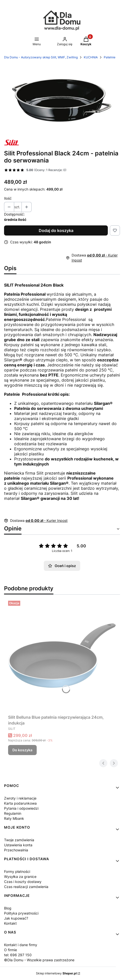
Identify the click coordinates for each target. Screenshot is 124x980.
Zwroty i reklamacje (20, 798)
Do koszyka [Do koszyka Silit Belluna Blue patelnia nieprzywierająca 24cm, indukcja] (22, 750)
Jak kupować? (16, 918)
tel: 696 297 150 (18, 955)
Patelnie (110, 57)
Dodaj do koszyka (56, 230)
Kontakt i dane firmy (21, 945)
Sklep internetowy (56, 973)
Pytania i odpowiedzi (21, 808)
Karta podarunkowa (20, 803)
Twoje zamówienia (19, 840)
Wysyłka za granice (20, 877)
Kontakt (10, 923)
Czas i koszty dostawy (23, 882)
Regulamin (13, 813)
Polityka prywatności (21, 913)
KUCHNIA (91, 57)
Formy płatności (17, 871)
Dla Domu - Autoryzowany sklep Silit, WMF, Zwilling (41, 57)
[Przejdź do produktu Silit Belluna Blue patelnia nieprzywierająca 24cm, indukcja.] (62, 656)
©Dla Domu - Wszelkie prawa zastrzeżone (39, 960)
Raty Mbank (14, 818)
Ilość (8, 198)
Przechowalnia (16, 850)
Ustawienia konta (18, 845)
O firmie (11, 950)
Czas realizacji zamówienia (26, 887)
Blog (8, 908)
